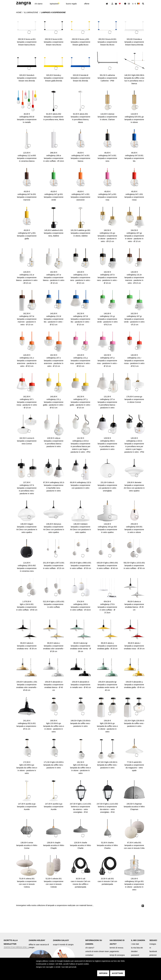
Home (19, 12)
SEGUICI (153, 940)
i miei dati (135, 944)
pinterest (153, 955)
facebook (153, 951)
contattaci (89, 955)
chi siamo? (90, 948)
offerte (87, 4)
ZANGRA (23, 3)
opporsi (103, 973)
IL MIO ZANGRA (138, 940)
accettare (117, 973)
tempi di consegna (117, 955)
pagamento (114, 951)
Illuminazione (31, 12)
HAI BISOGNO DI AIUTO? (117, 942)
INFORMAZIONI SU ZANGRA (94, 942)
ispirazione (54, 4)
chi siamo (39, 4)
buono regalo (71, 4)
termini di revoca (116, 948)
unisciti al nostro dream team (97, 951)
